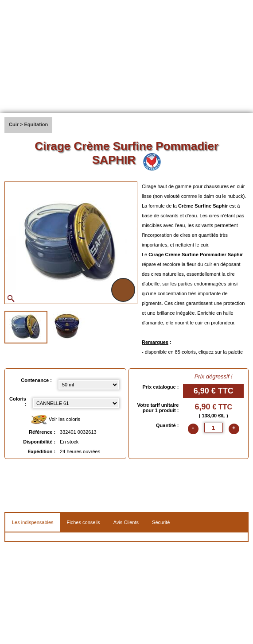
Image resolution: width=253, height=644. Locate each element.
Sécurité (161, 522)
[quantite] (214, 428)
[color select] (76, 403)
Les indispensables (33, 522)
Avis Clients (126, 522)
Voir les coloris (55, 420)
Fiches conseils (84, 522)
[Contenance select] (89, 385)
